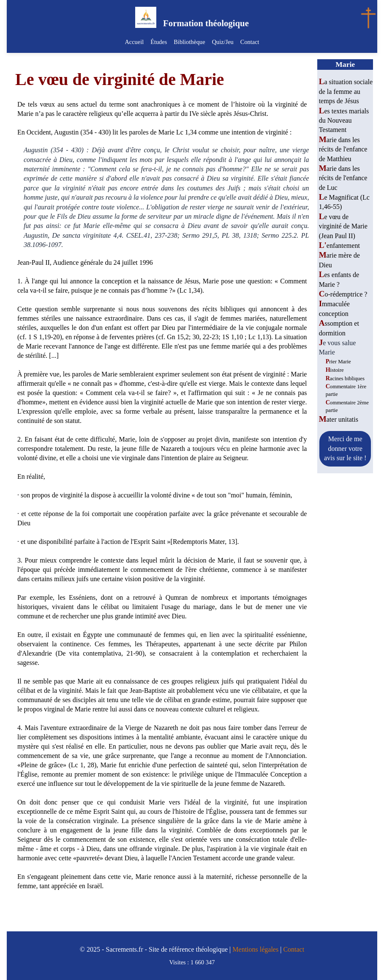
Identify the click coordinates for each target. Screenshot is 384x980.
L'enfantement (339, 246)
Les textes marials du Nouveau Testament (344, 121)
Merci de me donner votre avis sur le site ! (345, 448)
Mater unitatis (339, 419)
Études (159, 42)
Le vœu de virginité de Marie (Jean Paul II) (343, 226)
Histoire (335, 370)
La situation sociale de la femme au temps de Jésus (346, 91)
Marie (345, 64)
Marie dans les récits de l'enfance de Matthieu (343, 149)
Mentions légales (255, 949)
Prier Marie (338, 362)
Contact (250, 42)
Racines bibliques (345, 379)
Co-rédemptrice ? (343, 294)
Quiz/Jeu (223, 42)
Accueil (134, 42)
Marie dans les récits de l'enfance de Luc (343, 178)
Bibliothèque (189, 42)
